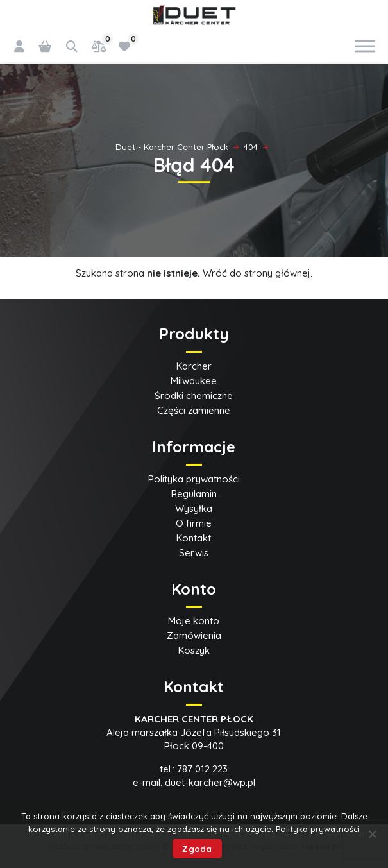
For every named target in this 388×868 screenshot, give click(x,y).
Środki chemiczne (194, 396)
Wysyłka (194, 508)
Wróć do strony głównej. (257, 273)
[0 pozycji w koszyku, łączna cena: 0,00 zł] (45, 46)
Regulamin (194, 494)
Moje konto (194, 621)
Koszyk (194, 650)
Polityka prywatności (194, 479)
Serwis (194, 553)
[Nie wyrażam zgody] (372, 834)
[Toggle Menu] (365, 46)
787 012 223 (202, 769)
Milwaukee (194, 381)
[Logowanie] (19, 46)
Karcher (194, 366)
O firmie (194, 523)
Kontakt (194, 538)
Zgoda (197, 849)
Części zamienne (194, 410)
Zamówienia (194, 635)
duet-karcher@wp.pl (210, 782)
